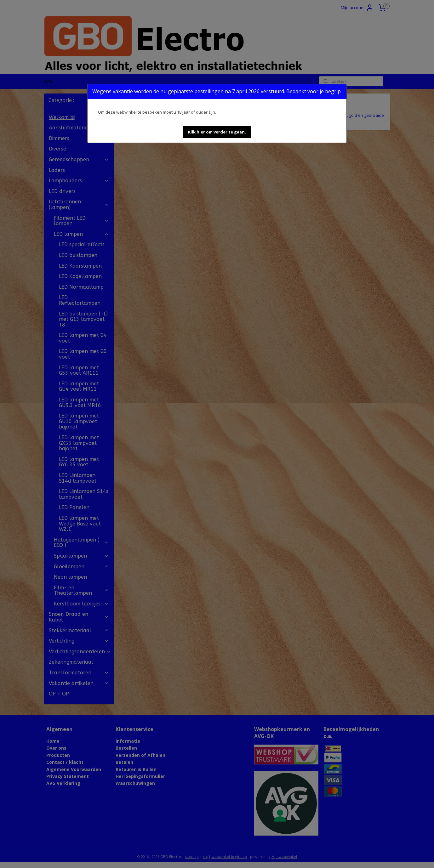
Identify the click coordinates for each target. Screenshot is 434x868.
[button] (217, 132)
